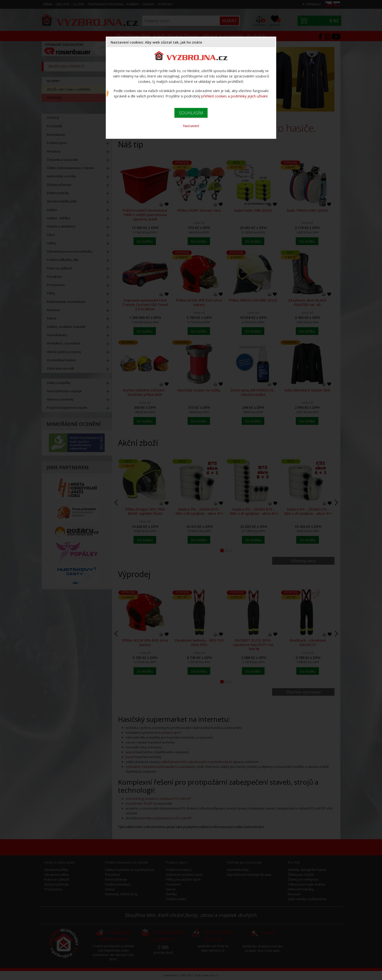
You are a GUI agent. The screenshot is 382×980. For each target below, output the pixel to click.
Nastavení (191, 126)
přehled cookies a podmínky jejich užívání (234, 96)
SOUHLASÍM (191, 113)
